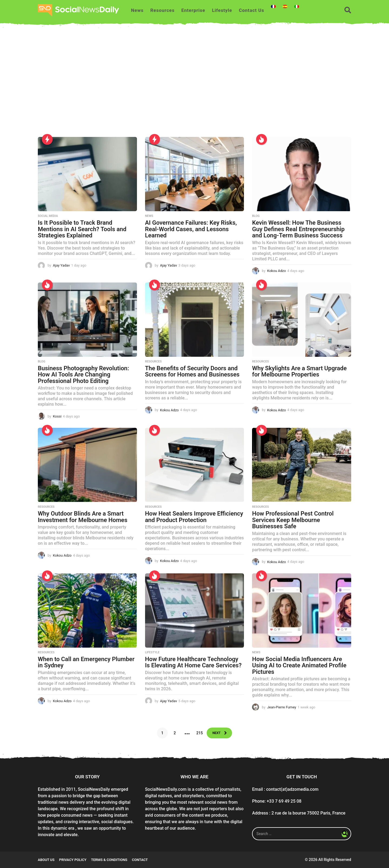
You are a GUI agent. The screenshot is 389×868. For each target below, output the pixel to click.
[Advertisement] (194, 86)
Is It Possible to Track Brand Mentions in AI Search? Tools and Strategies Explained (82, 229)
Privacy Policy (73, 860)
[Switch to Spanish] (285, 6)
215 (197, 733)
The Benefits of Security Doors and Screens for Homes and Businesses (192, 371)
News (137, 10)
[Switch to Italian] (297, 6)
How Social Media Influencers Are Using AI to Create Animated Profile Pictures (299, 665)
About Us (46, 860)
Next (216, 733)
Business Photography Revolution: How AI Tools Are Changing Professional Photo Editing (83, 375)
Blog (256, 216)
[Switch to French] (273, 6)
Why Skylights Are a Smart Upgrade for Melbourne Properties (299, 371)
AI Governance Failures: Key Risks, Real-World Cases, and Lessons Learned (191, 229)
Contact (140, 860)
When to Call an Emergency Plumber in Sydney (86, 662)
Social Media (48, 216)
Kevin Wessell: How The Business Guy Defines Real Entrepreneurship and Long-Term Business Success (298, 229)
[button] (348, 10)
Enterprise (193, 10)
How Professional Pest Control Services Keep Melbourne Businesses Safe (293, 520)
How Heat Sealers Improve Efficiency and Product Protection (194, 517)
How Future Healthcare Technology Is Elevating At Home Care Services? (193, 662)
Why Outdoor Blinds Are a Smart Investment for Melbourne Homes (83, 517)
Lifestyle (222, 10)
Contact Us (251, 10)
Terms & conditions (109, 860)
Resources (162, 10)
